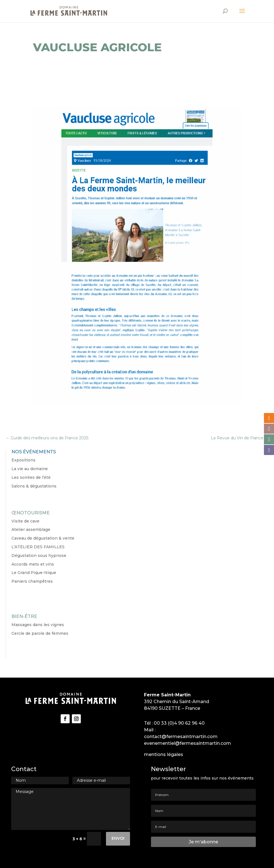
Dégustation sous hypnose (39, 556)
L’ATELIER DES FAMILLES (38, 547)
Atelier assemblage (31, 529)
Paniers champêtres (32, 581)
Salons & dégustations (34, 486)
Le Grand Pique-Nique (34, 573)
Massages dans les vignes (38, 625)
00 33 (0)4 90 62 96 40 (179, 723)
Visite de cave (25, 521)
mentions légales (164, 754)
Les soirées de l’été (31, 477)
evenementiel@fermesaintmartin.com (187, 743)
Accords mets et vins (33, 564)
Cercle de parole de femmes (40, 633)
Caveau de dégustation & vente (43, 538)
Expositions (23, 460)
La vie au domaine (30, 469)
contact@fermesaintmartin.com (181, 737)
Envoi (118, 838)
